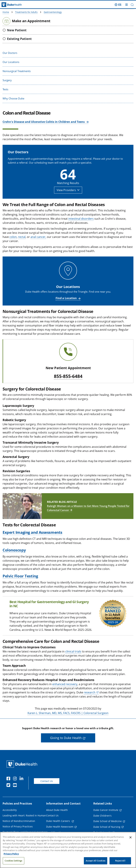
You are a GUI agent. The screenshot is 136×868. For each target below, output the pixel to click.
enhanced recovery (65, 684)
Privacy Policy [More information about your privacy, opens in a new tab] (11, 858)
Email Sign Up (54, 832)
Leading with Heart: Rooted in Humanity (26, 815)
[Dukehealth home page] (17, 5)
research (90, 692)
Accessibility (10, 810)
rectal (22, 237)
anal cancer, (38, 237)
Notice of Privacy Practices (18, 826)
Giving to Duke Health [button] (66, 738)
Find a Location (66, 298)
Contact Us (47, 781)
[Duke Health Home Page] (23, 764)
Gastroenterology (53, 12)
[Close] (130, 841)
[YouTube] (16, 786)
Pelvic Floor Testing (20, 576)
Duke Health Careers (58, 821)
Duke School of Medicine (108, 821)
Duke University (102, 832)
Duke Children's (102, 816)
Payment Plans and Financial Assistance (26, 832)
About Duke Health (57, 810)
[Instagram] (16, 779)
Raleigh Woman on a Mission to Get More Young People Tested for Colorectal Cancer (88, 508)
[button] (132, 5)
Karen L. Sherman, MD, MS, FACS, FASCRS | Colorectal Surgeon (68, 713)
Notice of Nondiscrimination (19, 821)
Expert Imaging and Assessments (32, 532)
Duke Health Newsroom (60, 827)
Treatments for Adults (26, 12)
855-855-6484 (68, 376)
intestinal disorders (81, 219)
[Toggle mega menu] (127, 5)
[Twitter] (9, 786)
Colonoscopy (14, 550)
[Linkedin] (22, 779)
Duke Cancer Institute (106, 810)
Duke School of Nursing (107, 827)
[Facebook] (9, 779)
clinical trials (73, 651)
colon (13, 237)
